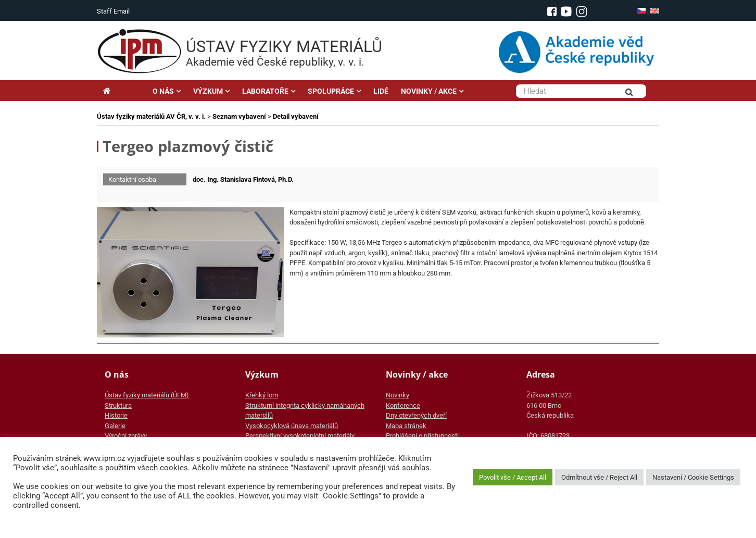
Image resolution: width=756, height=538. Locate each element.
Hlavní (122, 91)
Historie (116, 415)
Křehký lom (262, 395)
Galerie (115, 426)
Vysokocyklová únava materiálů (292, 426)
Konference (403, 405)
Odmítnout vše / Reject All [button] (599, 477)
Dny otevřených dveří (416, 415)
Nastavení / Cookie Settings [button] (693, 477)
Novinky (398, 395)
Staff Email (113, 11)
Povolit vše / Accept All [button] (513, 477)
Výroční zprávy (126, 436)
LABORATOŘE (265, 91)
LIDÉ (381, 91)
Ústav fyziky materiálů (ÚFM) (147, 395)
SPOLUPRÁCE (331, 91)
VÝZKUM (208, 91)
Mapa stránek (406, 426)
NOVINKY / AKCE (429, 91)
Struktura (118, 405)
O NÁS (163, 91)
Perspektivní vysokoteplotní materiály (300, 436)
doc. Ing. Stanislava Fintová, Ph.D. (243, 179)
